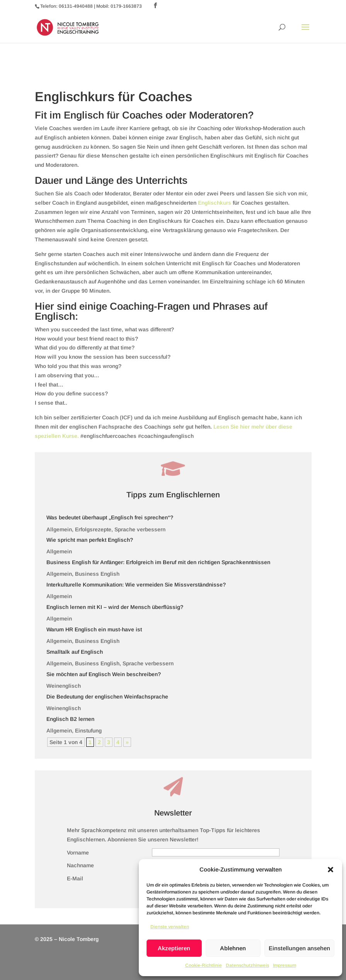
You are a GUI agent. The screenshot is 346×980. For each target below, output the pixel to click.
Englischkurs (215, 203)
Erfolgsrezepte (93, 529)
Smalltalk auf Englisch (75, 652)
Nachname (80, 865)
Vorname (78, 853)
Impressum (285, 965)
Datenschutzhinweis (247, 965)
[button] (331, 870)
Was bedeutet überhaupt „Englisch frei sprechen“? (110, 517)
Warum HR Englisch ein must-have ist (94, 629)
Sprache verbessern (140, 529)
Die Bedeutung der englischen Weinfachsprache (107, 697)
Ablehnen (233, 948)
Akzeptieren (174, 948)
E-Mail (75, 878)
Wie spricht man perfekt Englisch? (90, 540)
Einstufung (88, 731)
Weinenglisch (64, 686)
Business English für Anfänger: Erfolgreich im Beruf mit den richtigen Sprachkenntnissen (158, 562)
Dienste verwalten (170, 927)
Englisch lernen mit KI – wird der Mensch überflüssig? (115, 607)
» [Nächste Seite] (127, 742)
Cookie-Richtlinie (204, 965)
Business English (97, 574)
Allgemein (59, 529)
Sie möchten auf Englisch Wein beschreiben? (104, 674)
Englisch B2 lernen (70, 719)
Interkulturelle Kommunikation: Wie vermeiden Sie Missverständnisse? (136, 585)
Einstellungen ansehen (299, 948)
